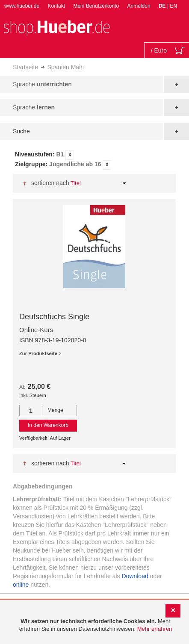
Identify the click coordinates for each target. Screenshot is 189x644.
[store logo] (56, 27)
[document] (96, 625)
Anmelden (139, 6)
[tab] (94, 160)
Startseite (25, 67)
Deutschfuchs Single (54, 317)
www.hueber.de (22, 6)
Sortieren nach (50, 183)
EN (173, 6)
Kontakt (56, 6)
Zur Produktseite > (40, 353)
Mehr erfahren (155, 629)
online (21, 585)
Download (135, 576)
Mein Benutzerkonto (96, 6)
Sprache (42, 84)
